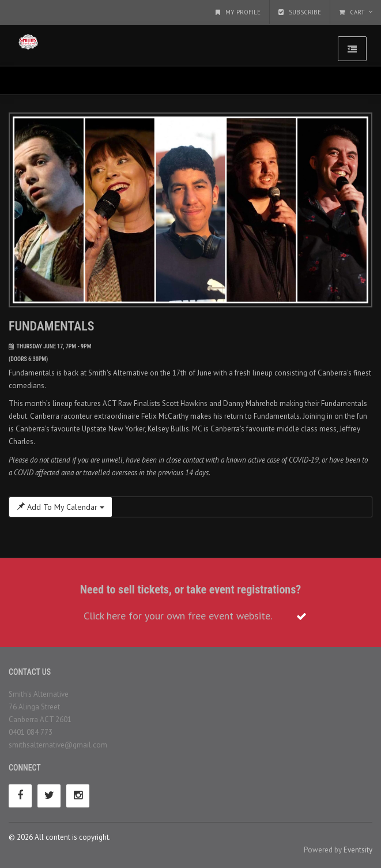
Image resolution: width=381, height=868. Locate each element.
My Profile (238, 12)
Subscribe (300, 12)
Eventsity (358, 850)
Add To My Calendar (61, 507)
